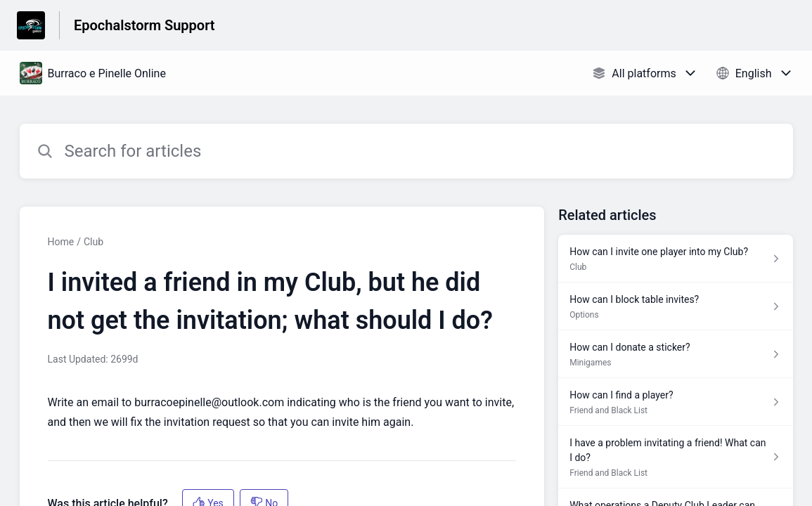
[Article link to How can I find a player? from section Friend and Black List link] (675, 402)
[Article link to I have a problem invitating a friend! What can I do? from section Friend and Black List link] (675, 457)
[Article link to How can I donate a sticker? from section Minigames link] (675, 354)
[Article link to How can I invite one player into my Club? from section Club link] (675, 259)
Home (61, 242)
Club (94, 242)
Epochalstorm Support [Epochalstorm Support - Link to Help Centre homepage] (144, 25)
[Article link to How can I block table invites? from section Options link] (675, 306)
